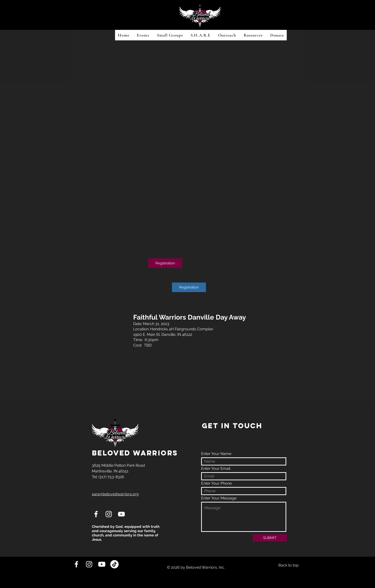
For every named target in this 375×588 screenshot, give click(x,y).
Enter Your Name (216, 454)
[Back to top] (289, 565)
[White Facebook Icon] (96, 514)
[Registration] (165, 263)
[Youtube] (102, 564)
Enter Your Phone (216, 483)
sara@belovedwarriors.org (115, 494)
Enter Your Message (219, 498)
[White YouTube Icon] (121, 514)
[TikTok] (114, 564)
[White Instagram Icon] (109, 514)
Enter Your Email (216, 469)
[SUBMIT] (270, 538)
